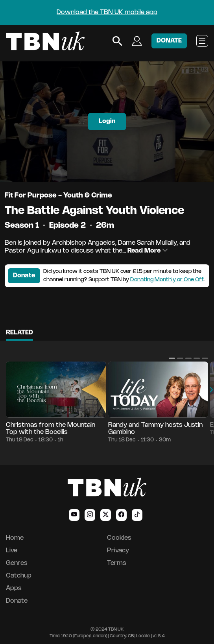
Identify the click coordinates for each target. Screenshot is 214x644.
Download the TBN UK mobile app (107, 12)
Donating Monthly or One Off (167, 280)
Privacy (118, 551)
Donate (24, 276)
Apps (14, 588)
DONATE (169, 41)
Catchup (19, 576)
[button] (172, 358)
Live (12, 551)
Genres (17, 563)
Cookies (119, 538)
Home (15, 538)
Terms (117, 563)
